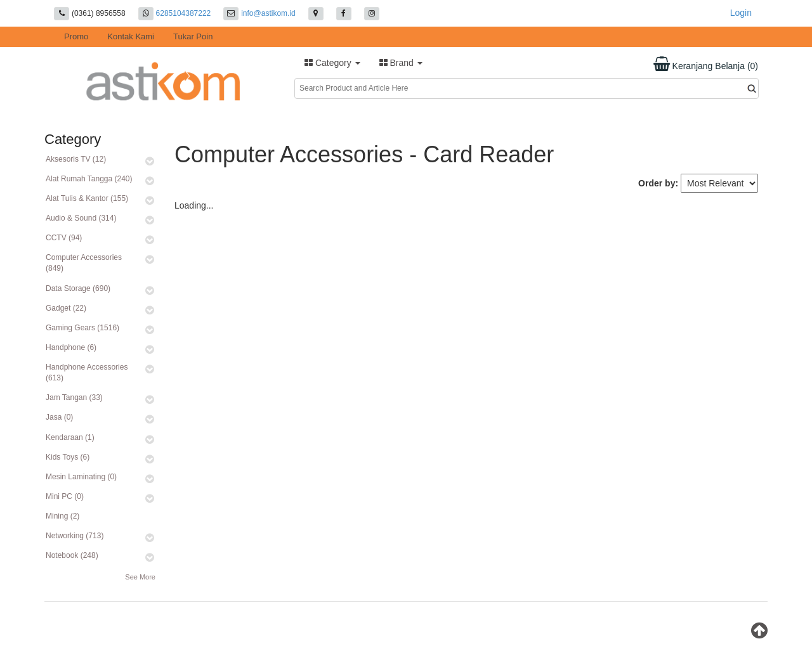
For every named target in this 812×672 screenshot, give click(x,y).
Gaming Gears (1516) (82, 328)
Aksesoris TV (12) (76, 159)
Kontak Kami (131, 36)
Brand (401, 63)
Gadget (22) (66, 308)
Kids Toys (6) (68, 457)
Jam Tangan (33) (74, 397)
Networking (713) (75, 536)
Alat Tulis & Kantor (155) (87, 198)
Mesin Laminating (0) (81, 477)
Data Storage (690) (78, 288)
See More (140, 577)
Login (741, 13)
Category (332, 63)
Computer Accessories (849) (84, 263)
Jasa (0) (59, 417)
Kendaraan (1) (70, 437)
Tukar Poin (193, 36)
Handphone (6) (71, 347)
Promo (76, 36)
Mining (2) (62, 516)
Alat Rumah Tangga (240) (89, 179)
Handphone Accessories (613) (87, 372)
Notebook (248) (72, 555)
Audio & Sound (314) (81, 218)
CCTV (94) (64, 238)
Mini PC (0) (65, 496)
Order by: (658, 183)
